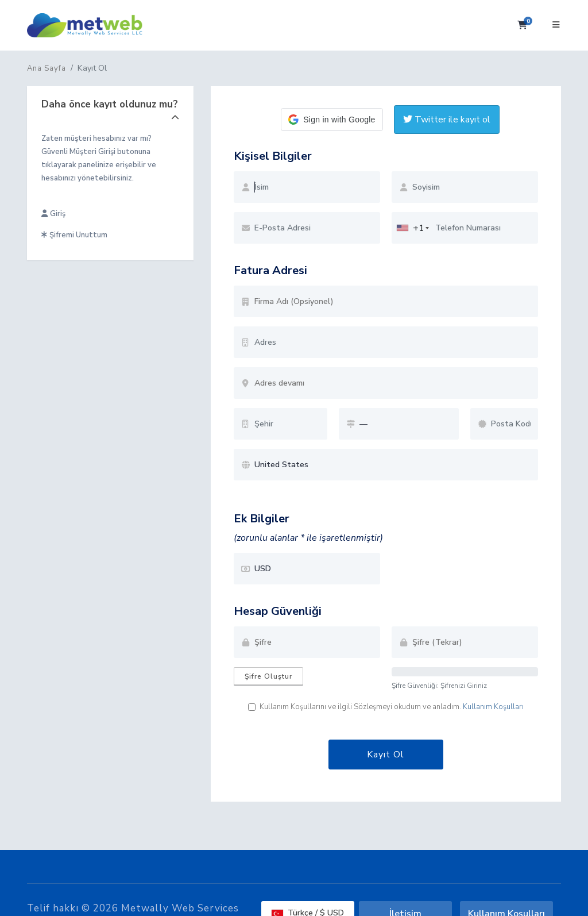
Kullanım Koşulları (493, 707)
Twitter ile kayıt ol (447, 120)
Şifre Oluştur (268, 676)
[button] (332, 120)
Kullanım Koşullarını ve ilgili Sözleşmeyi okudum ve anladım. (386, 707)
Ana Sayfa (47, 68)
